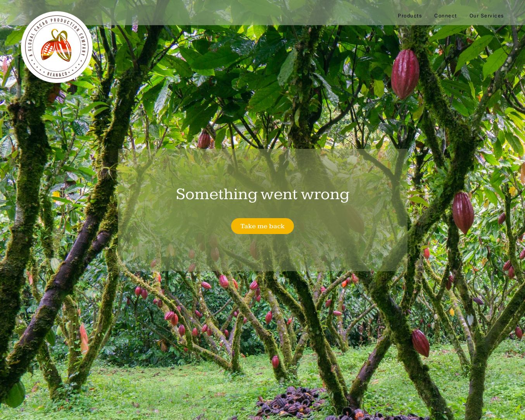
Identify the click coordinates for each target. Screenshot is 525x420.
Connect (446, 16)
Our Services (487, 16)
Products (410, 16)
